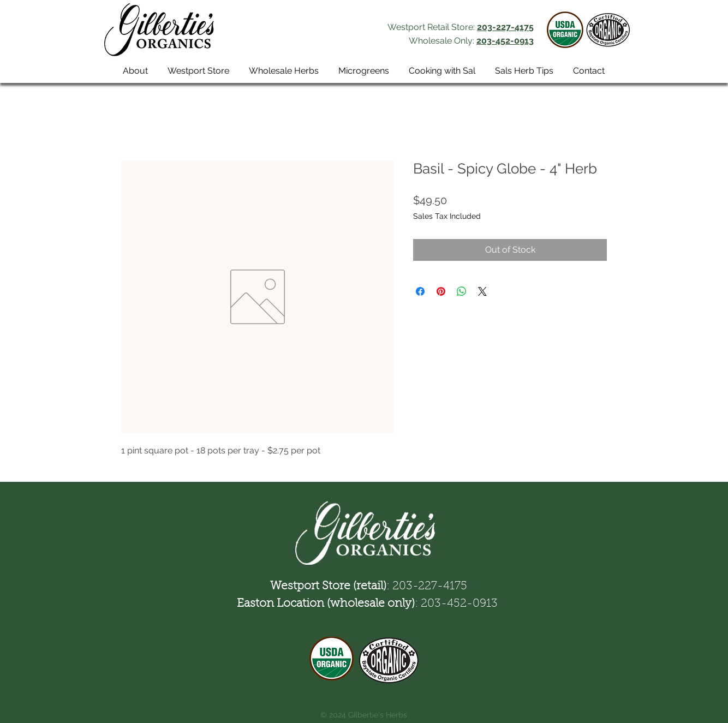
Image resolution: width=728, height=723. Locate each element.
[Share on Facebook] (420, 291)
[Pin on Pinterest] (441, 291)
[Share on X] (482, 291)
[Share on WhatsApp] (462, 291)
